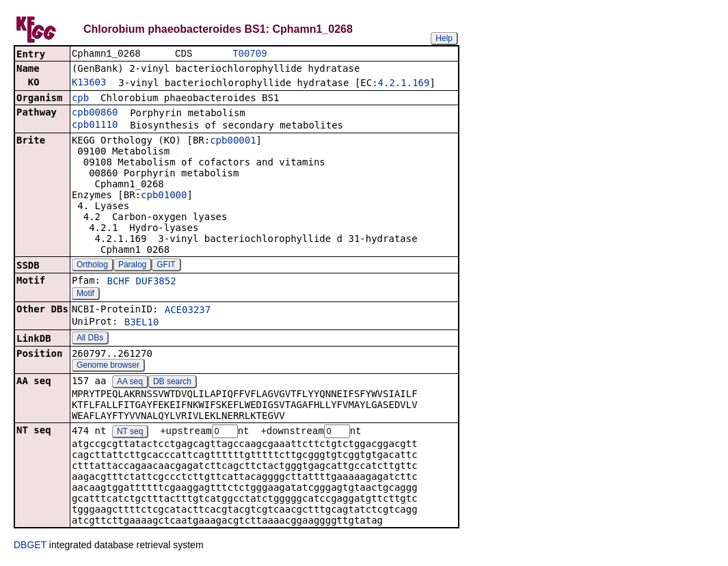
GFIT (166, 266)
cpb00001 (233, 141)
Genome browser (108, 366)
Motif (85, 295)
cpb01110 (95, 126)
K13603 (89, 83)
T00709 (250, 54)
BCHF (118, 282)
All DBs (90, 339)
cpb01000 (164, 196)
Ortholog (92, 266)
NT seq (130, 433)
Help (444, 38)
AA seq (130, 383)
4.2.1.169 (404, 84)
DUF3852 (156, 282)
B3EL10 (142, 323)
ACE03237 (188, 311)
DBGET (30, 547)
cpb (80, 99)
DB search (172, 383)
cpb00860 (95, 113)
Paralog (132, 266)
